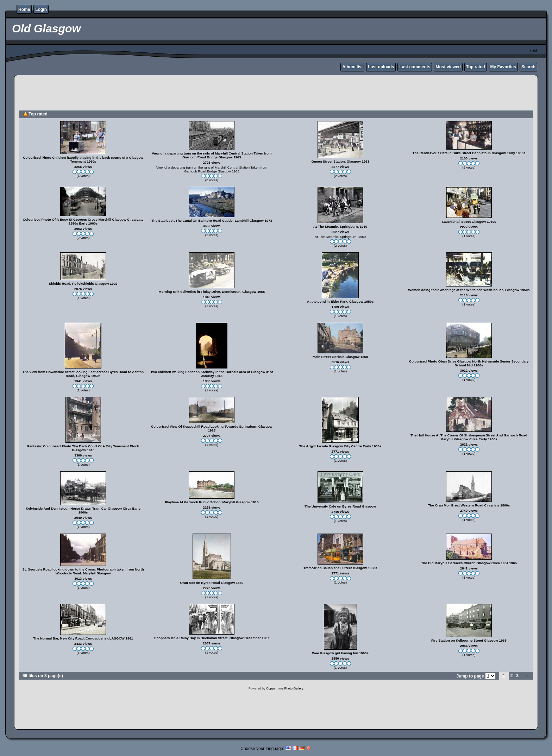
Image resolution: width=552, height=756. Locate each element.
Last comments (415, 67)
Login (41, 10)
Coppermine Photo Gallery (285, 688)
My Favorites (503, 67)
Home (24, 10)
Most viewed (448, 67)
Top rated (476, 67)
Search (528, 67)
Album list (352, 67)
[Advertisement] (276, 94)
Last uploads (381, 67)
